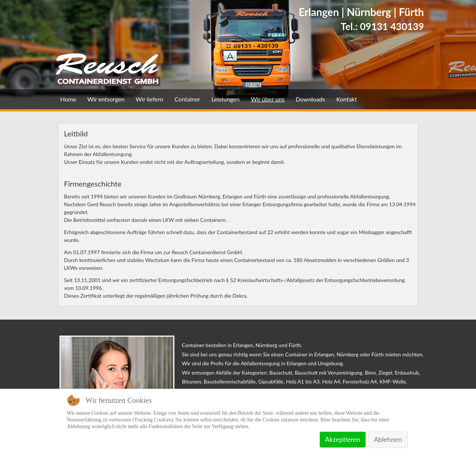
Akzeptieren (343, 439)
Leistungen (225, 99)
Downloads (310, 99)
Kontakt (346, 99)
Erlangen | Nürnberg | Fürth (361, 12)
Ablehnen (388, 439)
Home (68, 99)
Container (187, 99)
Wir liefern (149, 99)
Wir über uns (268, 99)
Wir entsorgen (106, 99)
